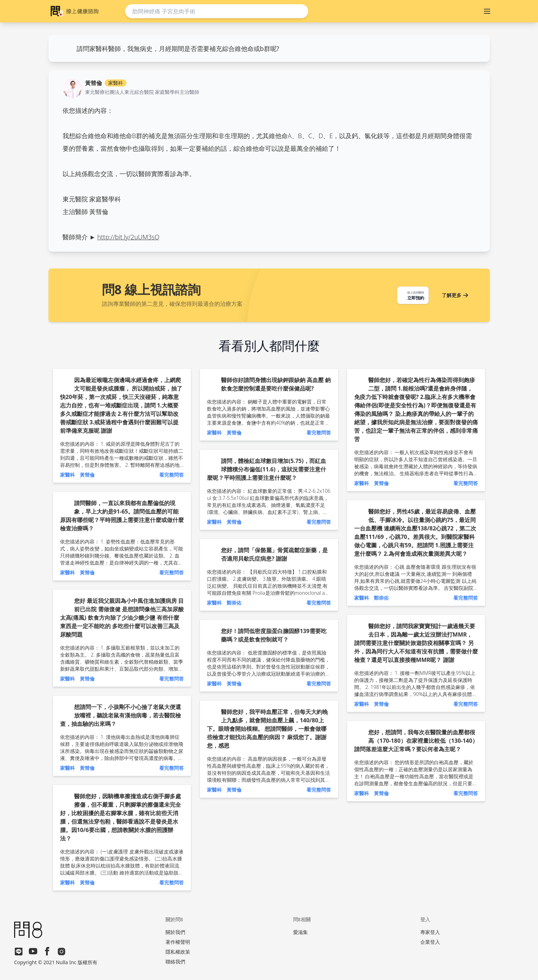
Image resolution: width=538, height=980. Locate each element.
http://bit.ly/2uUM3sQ (128, 237)
